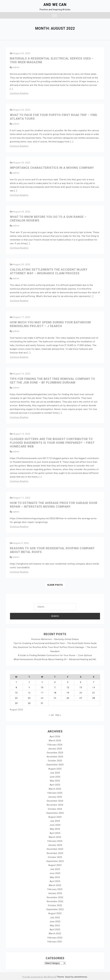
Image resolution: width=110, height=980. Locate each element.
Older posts (55, 585)
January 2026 (55, 748)
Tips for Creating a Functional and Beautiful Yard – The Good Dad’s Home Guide (55, 643)
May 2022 (55, 924)
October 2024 (55, 808)
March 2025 (55, 788)
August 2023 (55, 864)
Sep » (58, 715)
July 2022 (55, 916)
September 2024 (55, 812)
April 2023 (55, 880)
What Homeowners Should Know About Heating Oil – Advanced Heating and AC (55, 659)
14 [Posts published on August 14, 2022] (94, 687)
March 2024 (55, 836)
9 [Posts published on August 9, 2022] (29, 687)
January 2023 (55, 892)
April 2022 (55, 928)
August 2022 (55, 912)
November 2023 (55, 852)
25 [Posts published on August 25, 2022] (55, 698)
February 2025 (55, 792)
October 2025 (55, 760)
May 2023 (55, 876)
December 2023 (55, 848)
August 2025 (55, 768)
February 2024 (55, 840)
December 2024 (55, 800)
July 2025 (55, 772)
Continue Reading (19, 93)
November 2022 (55, 900)
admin (16, 67)
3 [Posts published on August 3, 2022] (42, 682)
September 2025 (55, 764)
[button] (54, 16)
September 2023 (55, 860)
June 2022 (55, 920)
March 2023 (55, 884)
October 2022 (55, 904)
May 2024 (55, 828)
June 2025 (55, 776)
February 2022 (55, 936)
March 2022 (55, 932)
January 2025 (55, 796)
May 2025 (55, 780)
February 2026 (55, 744)
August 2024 (55, 816)
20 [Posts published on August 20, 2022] (81, 693)
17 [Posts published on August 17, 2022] (42, 693)
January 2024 (55, 844)
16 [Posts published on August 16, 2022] (29, 693)
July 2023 (55, 868)
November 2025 (55, 756)
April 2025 (55, 784)
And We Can (55, 5)
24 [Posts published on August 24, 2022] (42, 698)
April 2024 (55, 832)
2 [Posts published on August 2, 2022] (29, 682)
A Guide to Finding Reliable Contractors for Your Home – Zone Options (55, 655)
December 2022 (55, 896)
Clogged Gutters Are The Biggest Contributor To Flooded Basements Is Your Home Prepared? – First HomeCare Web (52, 443)
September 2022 (55, 908)
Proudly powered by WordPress (39, 975)
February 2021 (55, 940)
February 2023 (55, 888)
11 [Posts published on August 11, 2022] (55, 687)
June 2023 (55, 872)
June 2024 (55, 824)
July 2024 (55, 820)
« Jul (51, 715)
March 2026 (55, 740)
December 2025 (55, 752)
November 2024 (55, 804)
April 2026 (55, 736)
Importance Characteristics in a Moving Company (52, 168)
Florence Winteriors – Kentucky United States (55, 639)
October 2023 (55, 856)
